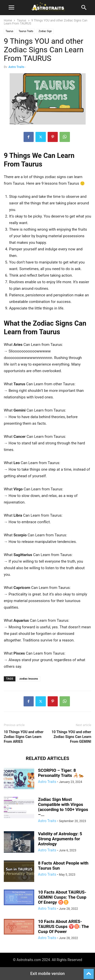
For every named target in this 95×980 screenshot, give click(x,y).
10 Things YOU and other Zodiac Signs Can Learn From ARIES (24, 737)
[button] (11, 8)
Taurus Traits (26, 31)
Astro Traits (16, 67)
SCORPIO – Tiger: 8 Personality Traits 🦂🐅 (61, 773)
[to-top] (89, 972)
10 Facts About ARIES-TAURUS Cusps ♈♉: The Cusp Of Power (63, 926)
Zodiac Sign (45, 31)
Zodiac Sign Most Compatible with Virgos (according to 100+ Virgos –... (63, 807)
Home (8, 20)
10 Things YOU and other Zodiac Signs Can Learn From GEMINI (71, 737)
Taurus (22, 20)
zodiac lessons (29, 679)
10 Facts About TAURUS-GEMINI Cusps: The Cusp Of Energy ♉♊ (62, 897)
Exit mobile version (47, 974)
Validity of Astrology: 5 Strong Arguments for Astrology (60, 839)
